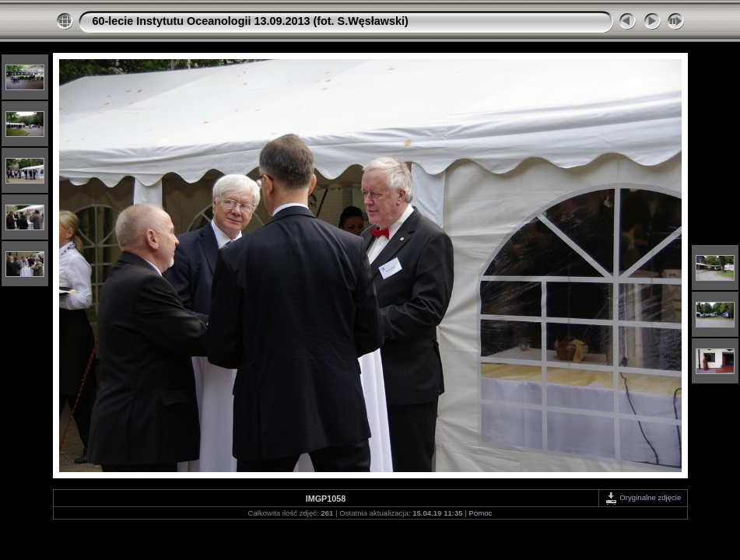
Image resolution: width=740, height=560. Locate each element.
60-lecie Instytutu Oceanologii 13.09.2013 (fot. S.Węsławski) (251, 21)
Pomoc (481, 513)
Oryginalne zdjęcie (643, 497)
